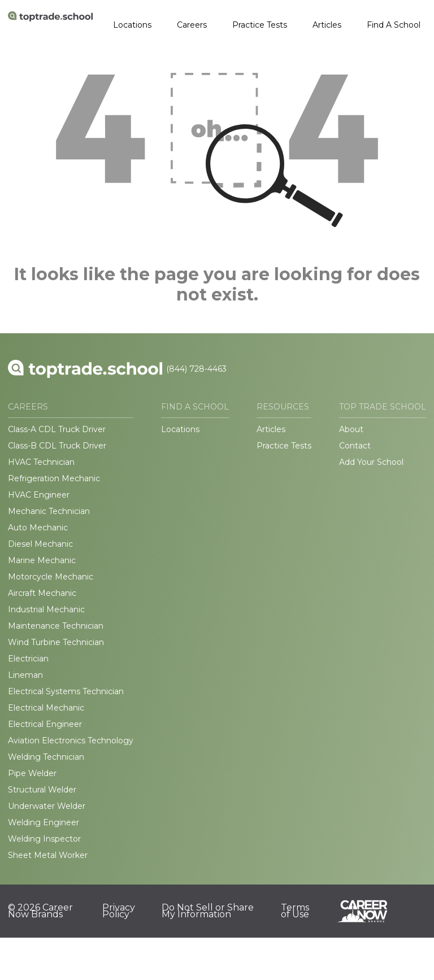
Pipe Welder (32, 773)
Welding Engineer (44, 822)
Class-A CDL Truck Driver (57, 429)
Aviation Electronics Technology (71, 741)
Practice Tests (260, 25)
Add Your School (371, 462)
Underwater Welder (47, 806)
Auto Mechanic (38, 528)
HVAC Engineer (39, 495)
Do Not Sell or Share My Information (208, 911)
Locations (132, 25)
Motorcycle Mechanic (51, 577)
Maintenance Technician (56, 626)
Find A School (394, 25)
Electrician (28, 659)
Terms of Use (295, 911)
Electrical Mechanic (46, 708)
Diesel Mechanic (40, 544)
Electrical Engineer (45, 724)
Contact (355, 446)
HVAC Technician (41, 462)
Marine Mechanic (42, 560)
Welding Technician (46, 757)
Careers (192, 25)
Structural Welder (42, 790)
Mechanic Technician (49, 511)
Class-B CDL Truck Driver (57, 446)
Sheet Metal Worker (48, 855)
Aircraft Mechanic (42, 593)
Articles (327, 25)
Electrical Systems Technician (66, 691)
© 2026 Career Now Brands (40, 911)
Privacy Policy (119, 911)
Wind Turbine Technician (56, 642)
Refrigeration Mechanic (54, 478)
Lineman (25, 675)
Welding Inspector (44, 839)
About (351, 429)
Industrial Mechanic (46, 609)
